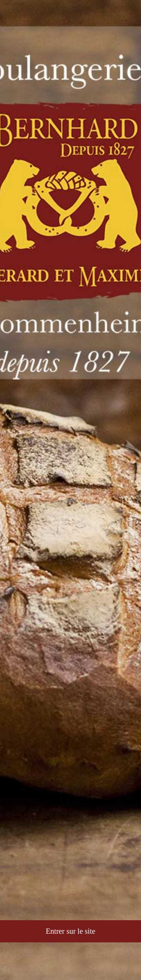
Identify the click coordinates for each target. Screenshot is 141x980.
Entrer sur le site (71, 931)
